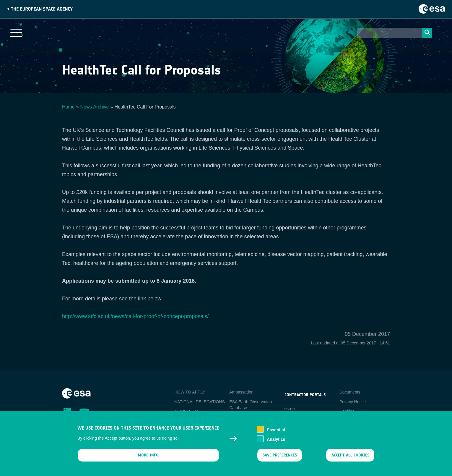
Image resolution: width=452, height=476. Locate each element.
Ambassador (241, 392)
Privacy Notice (353, 402)
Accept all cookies (350, 459)
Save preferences (279, 459)
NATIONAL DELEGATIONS (200, 402)
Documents (350, 392)
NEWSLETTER (188, 411)
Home (68, 107)
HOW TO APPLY (190, 392)
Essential (276, 434)
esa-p (290, 409)
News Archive (95, 107)
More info (148, 459)
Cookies (347, 411)
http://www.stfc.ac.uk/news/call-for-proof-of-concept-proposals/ (135, 316)
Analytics (276, 443)
